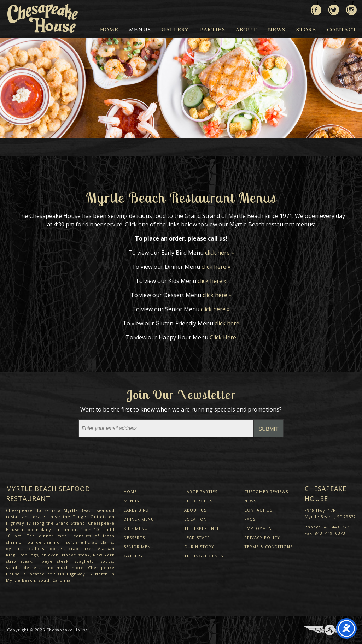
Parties (212, 30)
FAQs (250, 519)
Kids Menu (136, 528)
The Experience (202, 528)
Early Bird (136, 510)
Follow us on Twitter (334, 8)
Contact (342, 30)
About (246, 30)
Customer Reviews (266, 492)
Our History (199, 547)
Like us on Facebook (316, 8)
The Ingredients (204, 556)
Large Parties (201, 492)
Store (306, 30)
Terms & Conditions (268, 547)
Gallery (175, 30)
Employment (259, 528)
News (277, 30)
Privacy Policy (262, 537)
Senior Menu (139, 547)
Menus (140, 30)
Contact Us (258, 510)
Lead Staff (197, 537)
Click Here (223, 337)
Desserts (134, 537)
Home (109, 30)
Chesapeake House (67, 630)
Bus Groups (198, 501)
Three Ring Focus (330, 630)
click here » (220, 253)
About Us (195, 510)
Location (195, 519)
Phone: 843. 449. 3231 (328, 527)
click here (227, 323)
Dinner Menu (139, 519)
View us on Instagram (351, 8)
